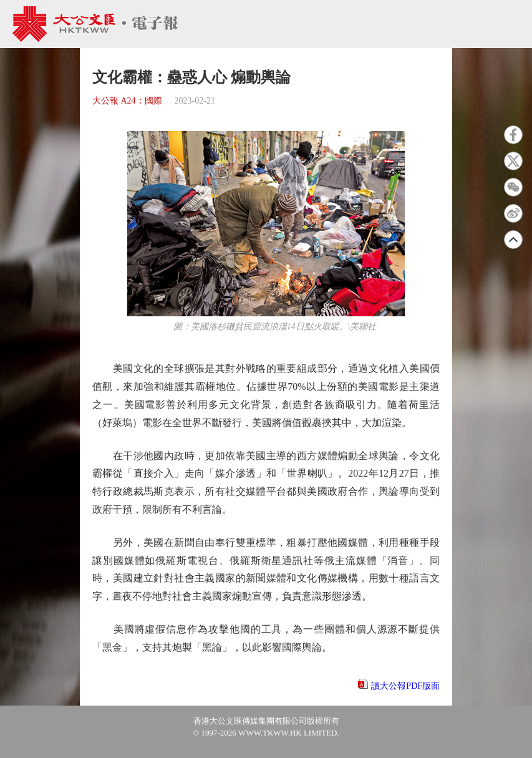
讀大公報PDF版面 (405, 686)
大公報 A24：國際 (127, 101)
